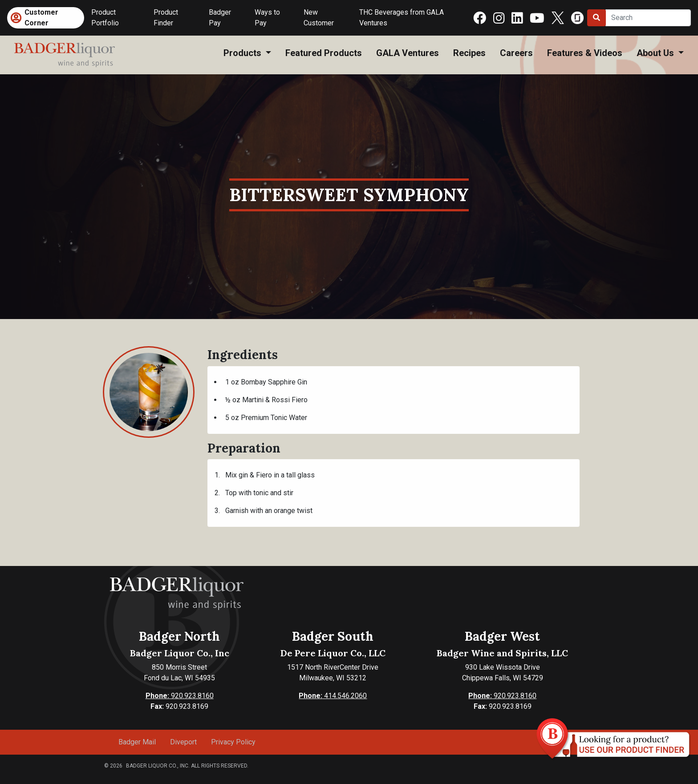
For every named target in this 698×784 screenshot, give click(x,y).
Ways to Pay (267, 18)
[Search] (648, 18)
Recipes (469, 53)
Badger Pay (220, 18)
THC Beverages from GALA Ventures (402, 18)
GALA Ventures (408, 53)
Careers (516, 53)
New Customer (319, 18)
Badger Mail (137, 742)
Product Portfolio (105, 18)
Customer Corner (41, 18)
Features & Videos (585, 53)
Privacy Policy (233, 742)
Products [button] (243, 53)
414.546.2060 (333, 696)
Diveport (183, 742)
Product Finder (166, 18)
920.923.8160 (180, 696)
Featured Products (324, 53)
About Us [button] (656, 53)
